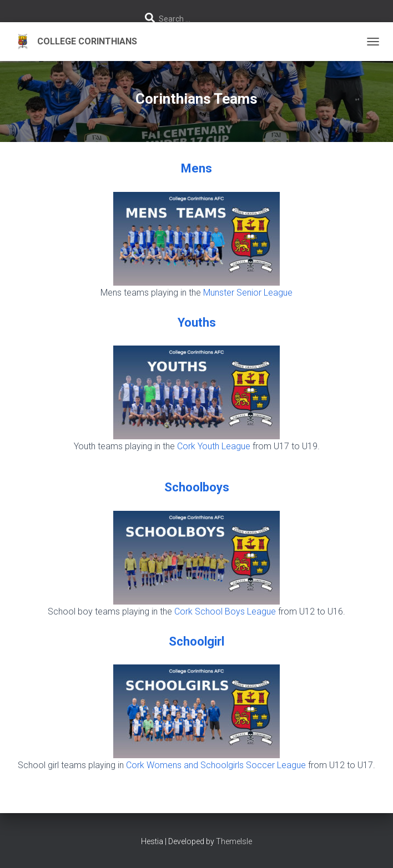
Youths (197, 323)
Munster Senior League (248, 293)
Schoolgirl (196, 641)
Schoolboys (197, 487)
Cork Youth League (214, 446)
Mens (196, 168)
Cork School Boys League (225, 611)
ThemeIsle (234, 841)
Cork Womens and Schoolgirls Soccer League (216, 765)
